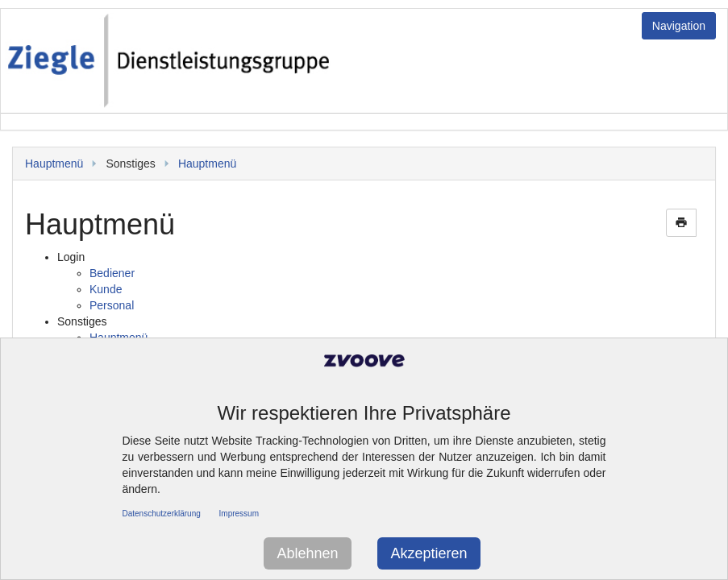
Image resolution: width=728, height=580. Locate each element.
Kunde (106, 289)
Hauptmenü (54, 164)
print (681, 222)
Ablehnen (307, 553)
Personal (112, 305)
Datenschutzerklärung (162, 514)
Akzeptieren (428, 553)
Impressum (239, 514)
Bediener (112, 273)
